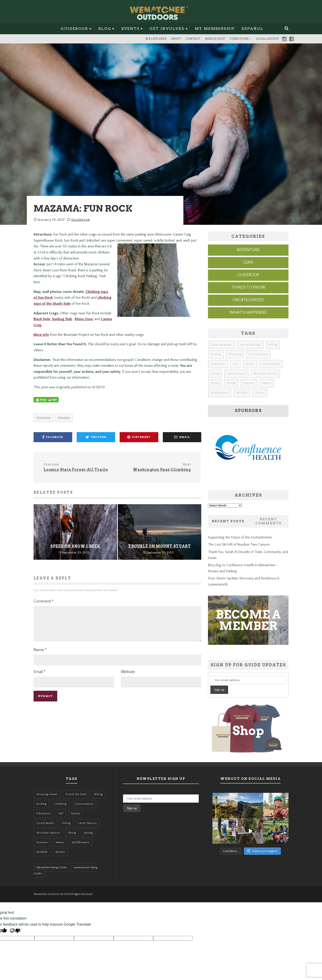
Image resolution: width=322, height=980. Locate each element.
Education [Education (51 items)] (218, 364)
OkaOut (65, 418)
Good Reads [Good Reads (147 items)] (271, 364)
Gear (248, 262)
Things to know (248, 287)
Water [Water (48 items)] (267, 383)
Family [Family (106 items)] (250, 364)
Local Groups (267, 39)
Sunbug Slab (62, 319)
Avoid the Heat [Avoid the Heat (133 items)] (250, 345)
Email (40, 677)
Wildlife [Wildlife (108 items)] (242, 393)
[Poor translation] (15, 932)
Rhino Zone (84, 319)
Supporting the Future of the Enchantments (240, 537)
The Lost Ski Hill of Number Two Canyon (239, 545)
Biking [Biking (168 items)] (273, 345)
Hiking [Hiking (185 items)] (215, 374)
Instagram (284, 39)
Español (253, 29)
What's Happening (248, 313)
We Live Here (156, 39)
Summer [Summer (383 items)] (249, 383)
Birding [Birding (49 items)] (216, 354)
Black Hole (42, 319)
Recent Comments (268, 521)
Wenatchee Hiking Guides (52, 867)
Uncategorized (248, 300)
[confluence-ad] (248, 481)
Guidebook (74, 29)
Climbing (45, 418)
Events (130, 29)
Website (128, 677)
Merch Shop (215, 39)
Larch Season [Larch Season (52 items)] (236, 374)
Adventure (248, 250)
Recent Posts (228, 521)
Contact (193, 39)
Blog (105, 29)
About (176, 39)
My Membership (215, 29)
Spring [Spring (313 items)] (231, 383)
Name (40, 655)
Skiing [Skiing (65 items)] (215, 383)
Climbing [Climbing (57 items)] (235, 354)
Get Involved (167, 29)
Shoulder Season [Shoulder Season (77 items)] (265, 374)
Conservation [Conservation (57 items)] (258, 354)
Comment (44, 601)
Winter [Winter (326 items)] (260, 393)
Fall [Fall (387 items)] (235, 364)
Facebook (292, 39)
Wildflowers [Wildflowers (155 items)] (220, 393)
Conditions (239, 39)
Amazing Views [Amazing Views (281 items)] (221, 345)
